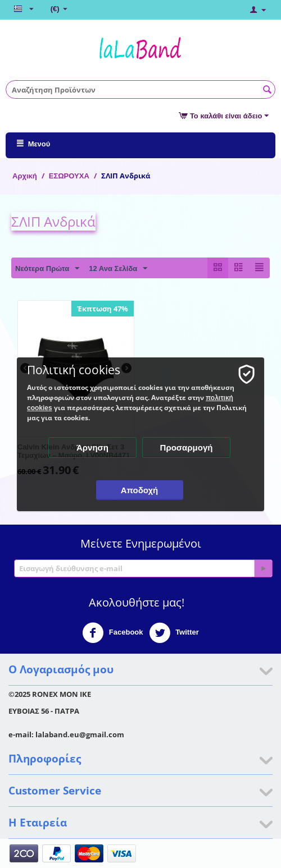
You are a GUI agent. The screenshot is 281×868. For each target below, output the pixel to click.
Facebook (112, 633)
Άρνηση (92, 447)
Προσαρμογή (187, 447)
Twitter (174, 633)
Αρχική (25, 176)
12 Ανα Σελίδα (118, 269)
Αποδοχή (140, 490)
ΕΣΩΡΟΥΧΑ (69, 176)
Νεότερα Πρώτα (47, 269)
